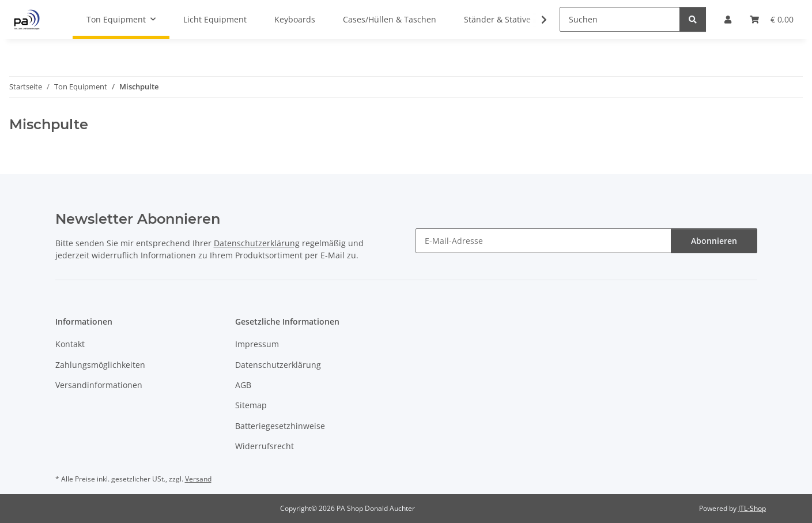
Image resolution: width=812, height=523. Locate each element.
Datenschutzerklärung (257, 243)
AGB (243, 385)
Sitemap (251, 405)
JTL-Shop (752, 508)
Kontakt (70, 344)
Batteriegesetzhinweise (280, 426)
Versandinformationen (99, 385)
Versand (198, 479)
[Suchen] (620, 19)
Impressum (257, 344)
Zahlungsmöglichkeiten (100, 365)
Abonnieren (714, 241)
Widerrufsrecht (265, 446)
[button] (537, 20)
